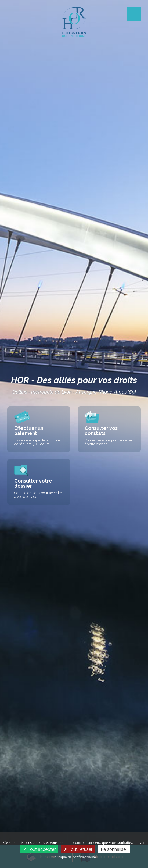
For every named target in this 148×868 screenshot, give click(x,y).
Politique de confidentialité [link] (74, 857)
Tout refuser (78, 849)
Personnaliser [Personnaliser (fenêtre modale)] (114, 849)
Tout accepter (39, 849)
